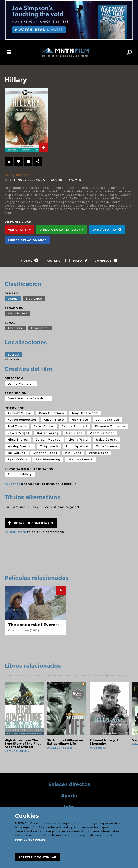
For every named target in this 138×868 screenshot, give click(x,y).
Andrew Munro (19, 415)
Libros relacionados (27, 240)
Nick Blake (80, 422)
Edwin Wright (18, 435)
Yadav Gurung (106, 442)
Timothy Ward (77, 448)
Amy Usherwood (85, 415)
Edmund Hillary (20, 476)
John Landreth (107, 422)
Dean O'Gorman (52, 415)
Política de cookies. (31, 840)
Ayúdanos (12, 486)
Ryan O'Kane (18, 461)
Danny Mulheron (18, 175)
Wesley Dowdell (20, 448)
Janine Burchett (75, 428)
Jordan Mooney (48, 442)
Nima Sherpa (18, 442)
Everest (13, 357)
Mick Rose (73, 455)
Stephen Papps (45, 455)
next (130, 722)
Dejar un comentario (31, 525)
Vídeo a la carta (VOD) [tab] (62, 230)
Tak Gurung (17, 455)
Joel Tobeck (17, 428)
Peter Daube (99, 455)
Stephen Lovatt (80, 461)
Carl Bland (74, 435)
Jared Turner (44, 428)
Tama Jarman (106, 448)
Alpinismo (15, 330)
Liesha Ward (78, 442)
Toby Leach (49, 448)
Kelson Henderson (22, 422)
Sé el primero (15, 534)
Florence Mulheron (110, 428)
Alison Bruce (54, 422)
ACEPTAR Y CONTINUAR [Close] (37, 857)
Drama (13, 301)
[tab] (44, 148)
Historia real (17, 315)
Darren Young (48, 435)
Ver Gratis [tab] (19, 230)
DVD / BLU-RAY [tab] (107, 230)
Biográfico (34, 301)
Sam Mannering (48, 461)
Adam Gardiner (102, 435)
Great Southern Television (28, 400)
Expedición (40, 330)
